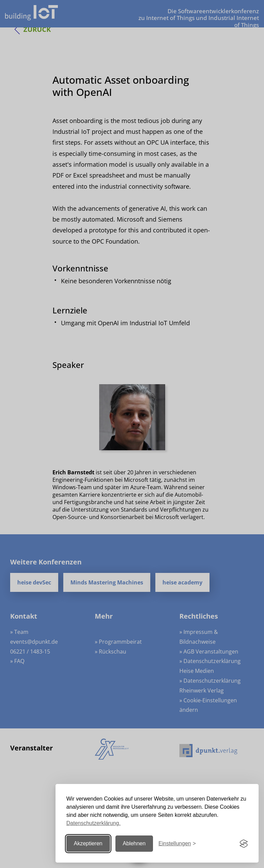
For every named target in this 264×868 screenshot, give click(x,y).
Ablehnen (134, 843)
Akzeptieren (88, 843)
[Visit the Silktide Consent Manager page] (244, 844)
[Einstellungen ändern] (177, 844)
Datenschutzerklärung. (93, 823)
